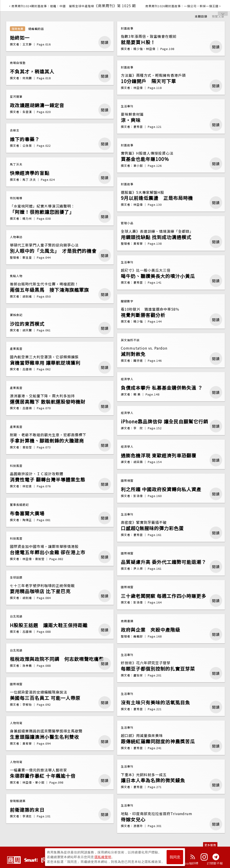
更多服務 (210, 845)
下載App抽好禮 (187, 863)
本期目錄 (201, 16)
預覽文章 (218, 16)
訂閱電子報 (215, 863)
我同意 (175, 857)
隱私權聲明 (103, 857)
